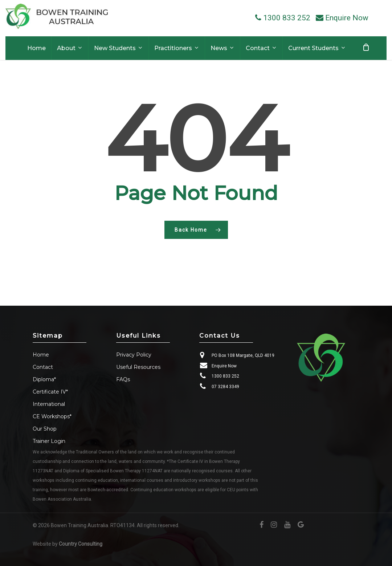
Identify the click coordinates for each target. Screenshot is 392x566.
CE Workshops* (52, 416)
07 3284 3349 (225, 387)
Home (41, 355)
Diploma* (44, 379)
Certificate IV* (50, 392)
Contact (43, 367)
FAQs (123, 379)
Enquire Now (224, 366)
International (49, 404)
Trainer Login (49, 441)
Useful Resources (138, 367)
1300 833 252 (225, 376)
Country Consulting (81, 544)
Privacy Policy (134, 355)
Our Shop (45, 429)
